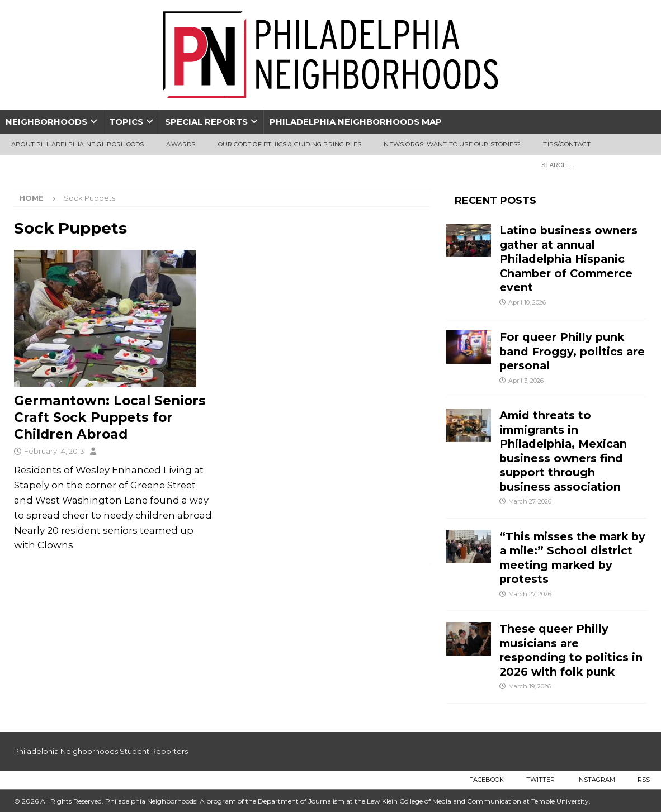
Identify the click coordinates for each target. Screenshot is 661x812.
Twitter (540, 780)
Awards (181, 144)
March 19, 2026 (530, 686)
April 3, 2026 (526, 381)
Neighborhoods (46, 122)
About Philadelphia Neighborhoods (77, 144)
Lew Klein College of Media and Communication (444, 801)
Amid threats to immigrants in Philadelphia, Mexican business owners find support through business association (563, 451)
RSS (644, 780)
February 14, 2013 (54, 451)
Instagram (596, 780)
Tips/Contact (566, 144)
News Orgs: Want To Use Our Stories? (452, 144)
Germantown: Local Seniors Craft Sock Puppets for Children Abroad (110, 417)
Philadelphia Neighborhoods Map (356, 122)
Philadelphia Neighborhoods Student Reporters (101, 751)
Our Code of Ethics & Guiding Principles (290, 144)
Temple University (560, 801)
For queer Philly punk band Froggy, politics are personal (572, 351)
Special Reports (206, 122)
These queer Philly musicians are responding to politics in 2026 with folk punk (571, 650)
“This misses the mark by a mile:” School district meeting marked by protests (572, 558)
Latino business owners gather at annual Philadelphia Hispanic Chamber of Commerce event (568, 259)
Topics (126, 122)
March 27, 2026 (530, 501)
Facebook (487, 780)
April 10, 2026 (527, 302)
